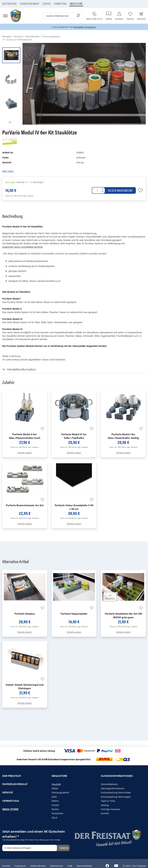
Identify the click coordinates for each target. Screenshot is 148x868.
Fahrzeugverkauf (30, 4)
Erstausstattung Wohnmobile (116, 793)
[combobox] (63, 16)
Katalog (105, 805)
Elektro (55, 801)
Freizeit (55, 805)
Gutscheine (57, 813)
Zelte (54, 797)
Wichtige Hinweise (110, 809)
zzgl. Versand (28, 196)
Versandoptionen (109, 784)
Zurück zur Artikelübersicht (17, 40)
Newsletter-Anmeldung (85, 27)
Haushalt (56, 784)
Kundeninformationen (117, 776)
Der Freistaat (9, 4)
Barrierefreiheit (84, 866)
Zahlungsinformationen (113, 788)
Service (47, 4)
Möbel (55, 788)
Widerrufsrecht (38, 866)
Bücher (55, 809)
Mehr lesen (8, 171)
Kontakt (105, 813)
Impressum (20, 866)
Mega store (76, 4)
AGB (70, 866)
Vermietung (60, 4)
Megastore (59, 776)
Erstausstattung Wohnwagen (116, 797)
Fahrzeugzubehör (61, 793)
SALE (54, 818)
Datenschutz (57, 866)
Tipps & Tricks (108, 801)
